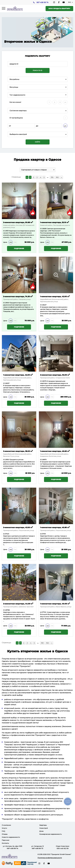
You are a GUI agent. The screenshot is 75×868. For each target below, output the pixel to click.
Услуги (4, 828)
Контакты (5, 843)
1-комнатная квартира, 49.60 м (55, 451)
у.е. (65, 126)
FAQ (3, 831)
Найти (38, 142)
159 (52, 177)
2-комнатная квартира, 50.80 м (18, 222)
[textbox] (38, 134)
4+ (65, 102)
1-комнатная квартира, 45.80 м (55, 527)
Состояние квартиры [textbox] (18, 111)
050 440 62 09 (63, 848)
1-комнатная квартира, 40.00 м (55, 604)
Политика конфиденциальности (50, 858)
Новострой (44, 828)
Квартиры (43, 825)
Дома (41, 831)
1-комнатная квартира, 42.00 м (55, 296)
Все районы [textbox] (14, 79)
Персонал (6, 840)
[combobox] (38, 79)
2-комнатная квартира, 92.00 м (55, 375)
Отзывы (5, 834)
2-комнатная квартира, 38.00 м (18, 451)
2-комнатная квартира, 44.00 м (18, 604)
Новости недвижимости (11, 837)
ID (4, 303)
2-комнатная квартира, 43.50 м (18, 527)
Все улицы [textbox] (14, 87)
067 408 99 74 (42, 3)
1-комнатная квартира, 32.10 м (54, 222)
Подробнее (19, 249)
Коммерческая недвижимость (51, 834)
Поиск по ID (37, 70)
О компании (6, 825)
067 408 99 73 (37, 848)
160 (57, 177)
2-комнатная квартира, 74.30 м (18, 296)
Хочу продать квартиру (59, 8)
